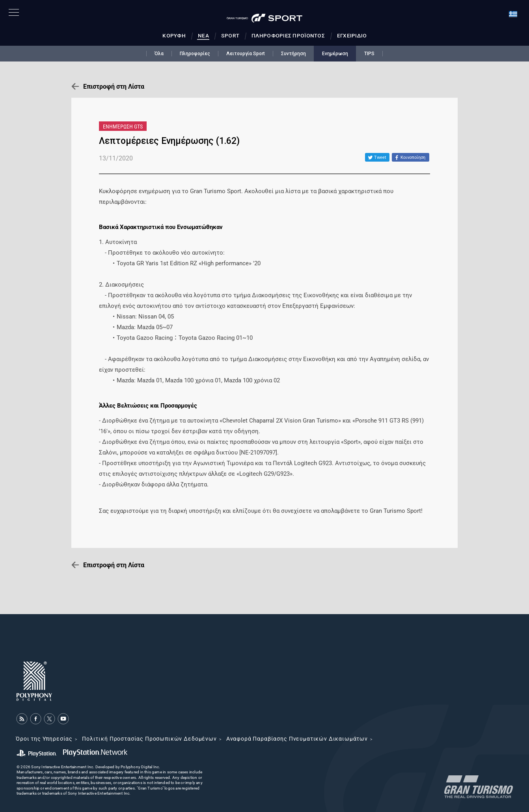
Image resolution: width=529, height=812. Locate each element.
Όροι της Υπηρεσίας (44, 739)
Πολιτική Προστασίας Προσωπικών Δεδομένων (149, 739)
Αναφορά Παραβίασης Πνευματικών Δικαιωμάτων (297, 739)
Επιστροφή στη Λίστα (114, 87)
